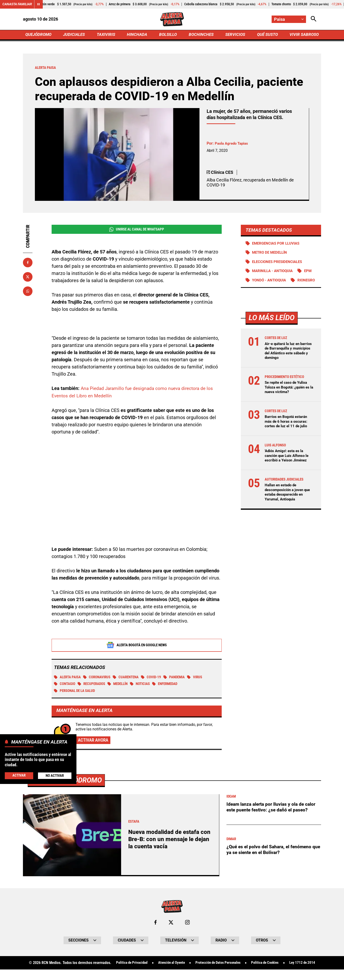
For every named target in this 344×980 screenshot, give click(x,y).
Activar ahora (94, 742)
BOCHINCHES (200, 35)
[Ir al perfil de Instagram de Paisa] (188, 924)
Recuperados (94, 685)
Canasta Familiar (17, 4)
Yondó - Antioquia (271, 282)
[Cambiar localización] (289, 19)
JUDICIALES (75, 35)
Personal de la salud (77, 692)
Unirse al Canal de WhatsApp (137, 230)
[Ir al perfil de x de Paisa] (171, 924)
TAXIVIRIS (107, 35)
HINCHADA (138, 35)
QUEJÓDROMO (39, 35)
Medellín (122, 685)
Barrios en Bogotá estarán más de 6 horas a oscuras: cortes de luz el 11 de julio (287, 432)
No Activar (55, 775)
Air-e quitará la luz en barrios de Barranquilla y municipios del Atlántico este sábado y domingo (286, 362)
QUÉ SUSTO (266, 35)
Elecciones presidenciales (279, 263)
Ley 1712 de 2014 (172, 973)
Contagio (65, 685)
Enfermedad (173, 685)
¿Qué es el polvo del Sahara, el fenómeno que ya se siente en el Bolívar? (270, 851)
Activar (19, 775)
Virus (204, 678)
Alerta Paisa (69, 678)
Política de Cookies (285, 965)
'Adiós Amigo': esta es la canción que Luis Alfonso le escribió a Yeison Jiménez (288, 466)
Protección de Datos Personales (235, 965)
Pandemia (183, 678)
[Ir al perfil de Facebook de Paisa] (155, 924)
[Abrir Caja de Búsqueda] (313, 19)
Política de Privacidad (142, 965)
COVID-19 (158, 678)
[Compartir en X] (28, 278)
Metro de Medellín (271, 254)
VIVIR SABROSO (304, 35)
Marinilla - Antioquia (274, 272)
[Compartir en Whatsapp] (28, 292)
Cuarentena (131, 678)
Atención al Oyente (185, 965)
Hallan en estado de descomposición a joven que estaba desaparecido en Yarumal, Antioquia (289, 503)
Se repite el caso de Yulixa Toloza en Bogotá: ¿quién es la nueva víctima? (289, 398)
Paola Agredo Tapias (233, 144)
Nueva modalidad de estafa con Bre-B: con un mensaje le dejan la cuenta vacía (168, 841)
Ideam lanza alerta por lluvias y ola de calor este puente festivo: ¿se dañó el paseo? (272, 809)
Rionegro (262, 291)
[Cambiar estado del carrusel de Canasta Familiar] (39, 4)
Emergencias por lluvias (278, 244)
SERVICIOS (234, 35)
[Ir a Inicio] (172, 19)
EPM (312, 272)
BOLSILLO (168, 35)
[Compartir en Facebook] (28, 263)
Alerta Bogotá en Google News (137, 646)
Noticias (146, 685)
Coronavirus (100, 678)
